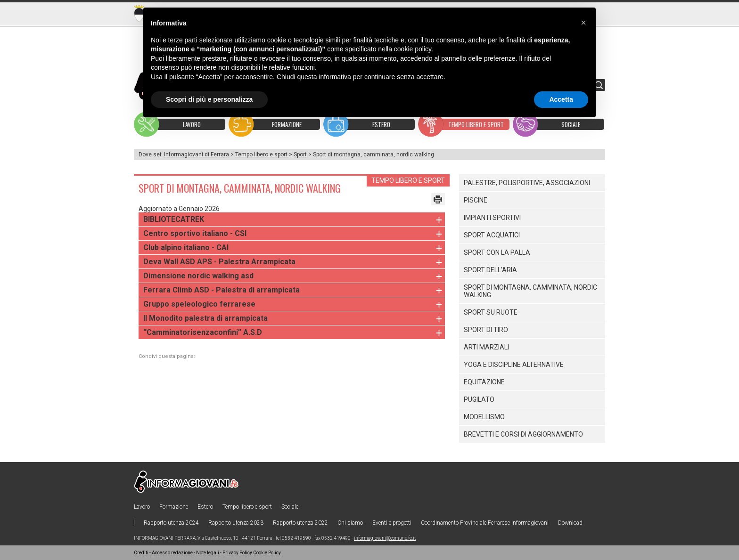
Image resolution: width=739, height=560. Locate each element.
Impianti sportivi (492, 218)
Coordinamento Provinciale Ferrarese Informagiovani (485, 523)
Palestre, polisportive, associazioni (527, 183)
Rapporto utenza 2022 (300, 523)
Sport (300, 154)
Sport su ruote (491, 312)
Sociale (290, 507)
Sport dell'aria (490, 270)
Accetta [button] (561, 99)
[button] (583, 23)
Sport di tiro (486, 330)
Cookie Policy (267, 553)
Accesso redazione (172, 553)
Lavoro (142, 507)
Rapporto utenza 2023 (236, 523)
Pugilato (479, 399)
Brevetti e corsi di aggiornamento (523, 434)
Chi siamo (350, 523)
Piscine (476, 200)
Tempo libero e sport (262, 154)
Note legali (208, 553)
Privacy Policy (237, 553)
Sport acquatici (492, 235)
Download (570, 523)
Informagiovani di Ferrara (197, 154)
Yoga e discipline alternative (514, 365)
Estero (205, 507)
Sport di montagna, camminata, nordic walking (530, 291)
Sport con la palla (497, 252)
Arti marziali (486, 347)
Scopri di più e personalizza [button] (209, 99)
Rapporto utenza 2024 (171, 523)
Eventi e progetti (392, 523)
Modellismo (484, 417)
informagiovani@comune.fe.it (385, 538)
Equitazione (484, 382)
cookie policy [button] (413, 49)
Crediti (141, 553)
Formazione (174, 507)
